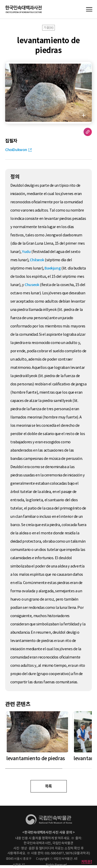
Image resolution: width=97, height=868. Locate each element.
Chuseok (32, 285)
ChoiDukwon (16, 150)
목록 (48, 786)
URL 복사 (88, 132)
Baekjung (53, 268)
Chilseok (37, 260)
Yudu (26, 252)
